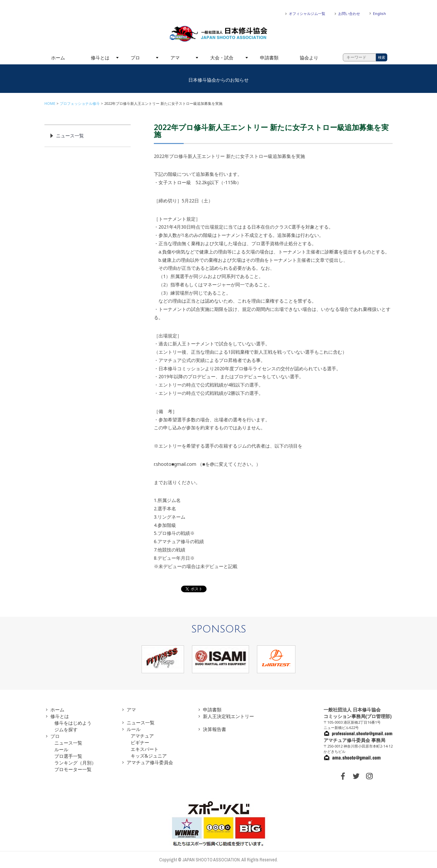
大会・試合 (222, 58)
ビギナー (140, 742)
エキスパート (145, 749)
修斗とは (100, 58)
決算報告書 (215, 729)
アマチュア (142, 736)
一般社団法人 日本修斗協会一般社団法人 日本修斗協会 (218, 34)
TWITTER (356, 776)
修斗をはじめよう (73, 723)
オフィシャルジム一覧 (307, 13)
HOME (50, 103)
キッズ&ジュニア (149, 756)
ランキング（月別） (75, 763)
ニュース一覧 (70, 136)
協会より (309, 58)
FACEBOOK (343, 776)
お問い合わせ (349, 13)
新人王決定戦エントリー (228, 716)
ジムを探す (66, 729)
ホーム (58, 58)
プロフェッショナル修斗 (80, 103)
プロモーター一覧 (73, 769)
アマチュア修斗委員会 (150, 762)
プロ (135, 58)
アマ (175, 58)
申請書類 (269, 58)
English (379, 13)
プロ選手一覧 (68, 756)
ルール (61, 749)
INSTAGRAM (369, 776)
